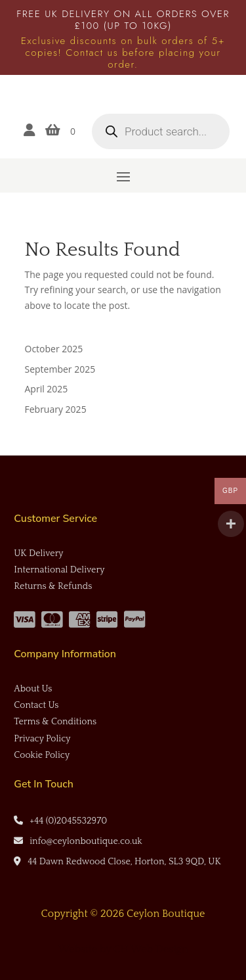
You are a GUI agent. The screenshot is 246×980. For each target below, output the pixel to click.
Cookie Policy (42, 755)
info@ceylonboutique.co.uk (86, 841)
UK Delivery (38, 553)
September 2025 (60, 369)
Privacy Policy (42, 739)
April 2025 (47, 389)
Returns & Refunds (53, 586)
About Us (33, 689)
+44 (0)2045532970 (68, 821)
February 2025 (56, 409)
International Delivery (59, 570)
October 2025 (54, 349)
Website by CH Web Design (123, 949)
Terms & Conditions (55, 722)
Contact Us (36, 705)
